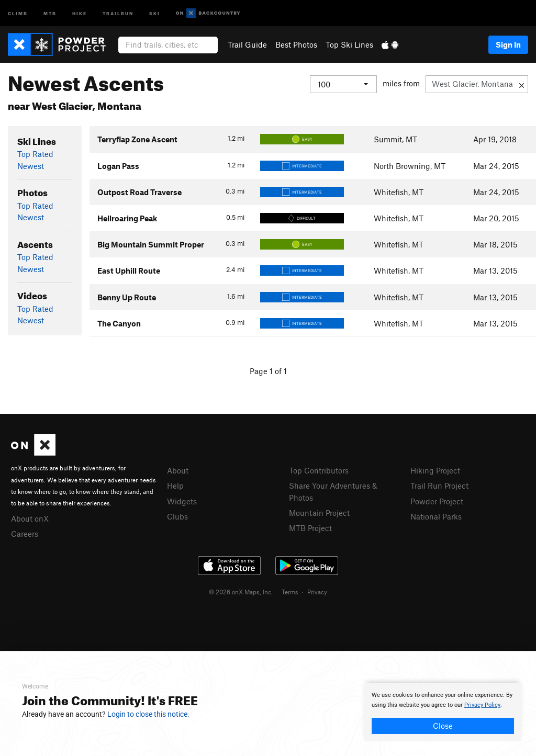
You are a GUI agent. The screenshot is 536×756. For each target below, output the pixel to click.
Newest (31, 166)
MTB (50, 13)
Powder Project (437, 501)
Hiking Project (435, 470)
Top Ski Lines (349, 44)
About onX (30, 518)
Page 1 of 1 (268, 371)
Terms (290, 592)
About (178, 470)
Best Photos (296, 44)
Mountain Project (319, 513)
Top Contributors (319, 470)
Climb (18, 13)
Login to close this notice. (148, 714)
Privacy (317, 592)
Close (443, 726)
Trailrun (118, 13)
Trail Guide (247, 44)
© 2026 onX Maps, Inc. (241, 592)
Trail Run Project (439, 486)
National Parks (436, 516)
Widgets (182, 501)
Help (175, 486)
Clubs (177, 516)
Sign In (508, 44)
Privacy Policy (482, 705)
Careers (25, 534)
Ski (155, 13)
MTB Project (310, 528)
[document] (443, 712)
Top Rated (35, 154)
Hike (80, 13)
